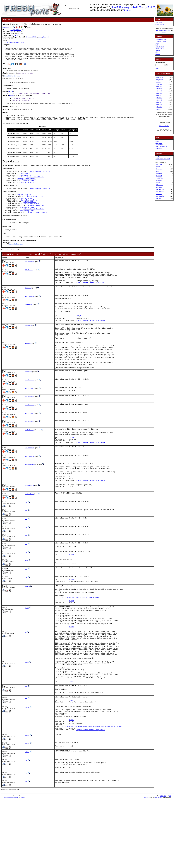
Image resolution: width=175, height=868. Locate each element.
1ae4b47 (15, 35)
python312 (159, 95)
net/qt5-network (30, 211)
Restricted (159, 176)
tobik (26, 597)
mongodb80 (159, 80)
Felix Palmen (29, 281)
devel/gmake (25, 180)
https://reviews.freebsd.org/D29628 (90, 515)
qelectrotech (45, 37)
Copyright (146, 865)
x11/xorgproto (26, 182)
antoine (27, 801)
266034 (78, 333)
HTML (162, 864)
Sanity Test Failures (161, 146)
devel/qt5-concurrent (35, 205)
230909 (71, 783)
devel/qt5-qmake (29, 188)
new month (159, 198)
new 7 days (159, 194)
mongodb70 (159, 77)
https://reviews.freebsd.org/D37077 (90, 297)
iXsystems (168, 30)
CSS (165, 864)
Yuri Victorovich (30, 273)
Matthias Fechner (30, 496)
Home (157, 141)
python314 (159, 109)
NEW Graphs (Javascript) (163, 159)
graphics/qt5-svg (27, 217)
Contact (158, 54)
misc (8, 27)
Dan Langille (158, 865)
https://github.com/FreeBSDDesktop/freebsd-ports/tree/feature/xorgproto (92, 791)
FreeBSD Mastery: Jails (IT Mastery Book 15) (134, 7)
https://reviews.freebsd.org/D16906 (90, 795)
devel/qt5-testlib (28, 190)
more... (158, 68)
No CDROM (160, 178)
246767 (71, 467)
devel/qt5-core (27, 207)
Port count (159, 164)
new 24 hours (160, 189)
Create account (160, 24)
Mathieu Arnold (29, 521)
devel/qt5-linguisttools (26, 186)
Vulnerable (159, 180)
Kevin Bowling (29, 458)
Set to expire (159, 185)
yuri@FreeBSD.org (16, 30)
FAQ (157, 45)
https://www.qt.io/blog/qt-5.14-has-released (80, 639)
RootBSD (164, 32)
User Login (159, 23)
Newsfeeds (159, 148)
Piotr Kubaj (28, 302)
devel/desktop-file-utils (40, 178)
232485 (71, 760)
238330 (71, 674)
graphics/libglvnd (24, 203)
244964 (71, 643)
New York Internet (160, 30)
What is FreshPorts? (161, 40)
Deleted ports (159, 145)
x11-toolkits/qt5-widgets (34, 219)
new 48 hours (160, 192)
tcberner (27, 625)
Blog (157, 52)
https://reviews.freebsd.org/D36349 (90, 339)
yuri (26, 537)
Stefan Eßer (28, 345)
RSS (170, 864)
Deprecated (159, 169)
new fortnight (160, 196)
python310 (159, 86)
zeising (27, 767)
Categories (159, 143)
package (12, 99)
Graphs (158, 157)
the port (11, 95)
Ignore (158, 171)
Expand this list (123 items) (12, 79)
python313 (159, 102)
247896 (71, 591)
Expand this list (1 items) (16, 255)
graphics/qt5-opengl (31, 213)
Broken (158, 167)
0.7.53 (4, 27)
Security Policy (160, 49)
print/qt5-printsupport (37, 215)
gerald (27, 650)
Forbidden (159, 174)
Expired (158, 183)
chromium (159, 84)
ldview (35, 37)
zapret (31, 37)
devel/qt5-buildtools (36, 184)
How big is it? (160, 47)
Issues (157, 43)
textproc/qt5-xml (27, 221)
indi (27, 37)
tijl (26, 679)
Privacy (158, 50)
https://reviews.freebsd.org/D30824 (90, 473)
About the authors (161, 41)
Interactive (159, 187)
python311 (159, 89)
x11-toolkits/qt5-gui (29, 209)
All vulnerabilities (164, 126)
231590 (71, 738)
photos (127, 10)
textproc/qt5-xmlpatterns (37, 223)
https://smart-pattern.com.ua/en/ (15, 43)
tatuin (40, 37)
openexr (158, 82)
